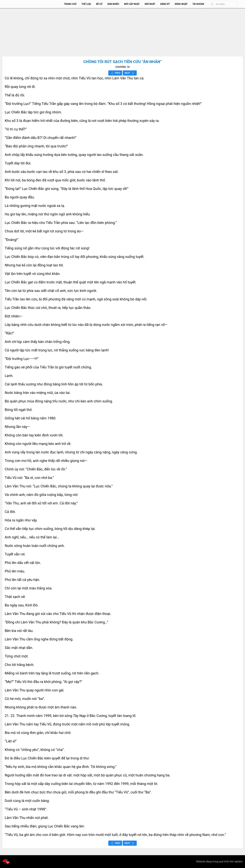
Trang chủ (70, 4)
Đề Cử (99, 4)
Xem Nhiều (113, 4)
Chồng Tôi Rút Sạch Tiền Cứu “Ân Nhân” (122, 62)
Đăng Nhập (181, 4)
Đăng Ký (165, 4)
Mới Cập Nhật (132, 4)
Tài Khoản (198, 4)
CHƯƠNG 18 (122, 67)
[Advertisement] (123, 32)
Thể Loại (86, 4)
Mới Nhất (150, 4)
